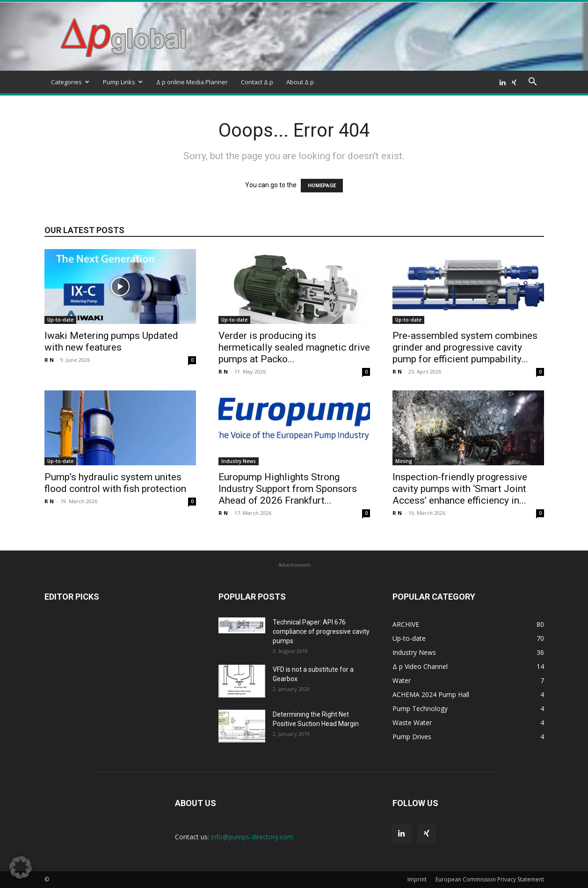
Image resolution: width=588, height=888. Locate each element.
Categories (70, 82)
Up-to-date (60, 320)
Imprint (417, 879)
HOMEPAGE (322, 186)
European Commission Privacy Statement (490, 879)
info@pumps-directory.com (252, 837)
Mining (404, 461)
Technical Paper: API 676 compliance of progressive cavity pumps (321, 631)
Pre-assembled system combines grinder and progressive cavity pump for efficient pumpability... (465, 347)
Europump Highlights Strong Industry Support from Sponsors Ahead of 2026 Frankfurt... (288, 489)
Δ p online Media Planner (192, 82)
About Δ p (300, 82)
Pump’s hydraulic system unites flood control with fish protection (115, 483)
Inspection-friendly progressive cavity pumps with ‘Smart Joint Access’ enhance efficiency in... (460, 489)
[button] (533, 83)
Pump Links (123, 82)
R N (49, 360)
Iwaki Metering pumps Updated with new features (111, 341)
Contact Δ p (257, 82)
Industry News (239, 461)
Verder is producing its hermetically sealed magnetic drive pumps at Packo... (294, 347)
